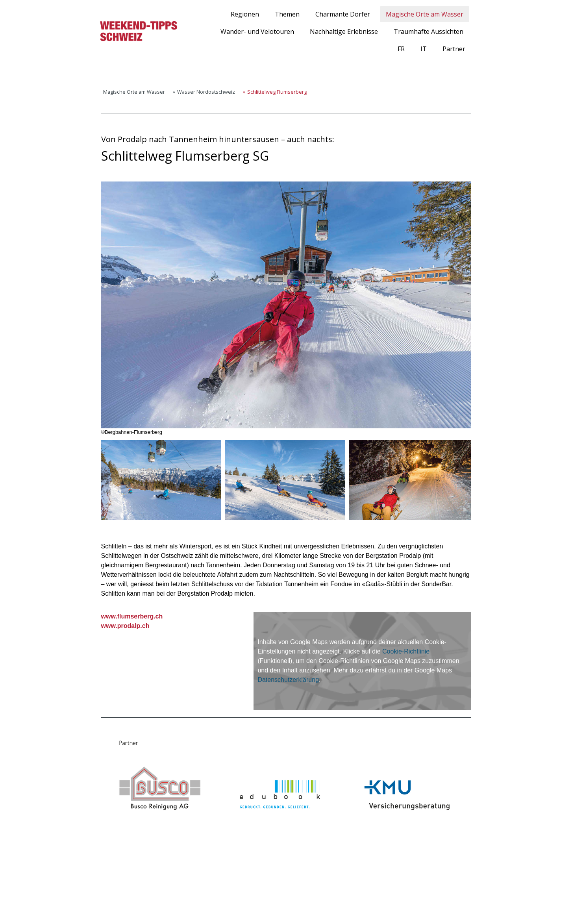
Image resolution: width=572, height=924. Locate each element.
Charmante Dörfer (343, 14)
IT (424, 49)
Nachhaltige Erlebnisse (344, 31)
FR (401, 49)
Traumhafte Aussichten (429, 31)
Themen (287, 14)
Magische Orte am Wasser (425, 14)
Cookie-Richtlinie (406, 651)
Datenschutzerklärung (288, 680)
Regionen (245, 14)
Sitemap (175, 904)
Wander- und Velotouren (257, 31)
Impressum (103, 904)
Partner (454, 49)
